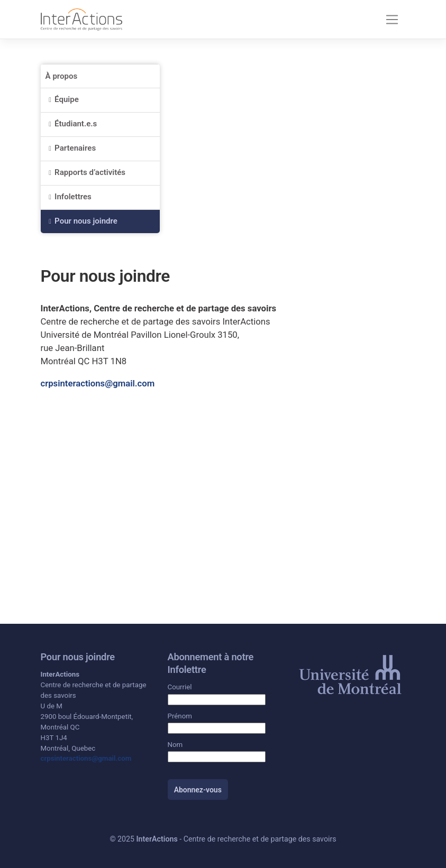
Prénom (180, 716)
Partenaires (75, 148)
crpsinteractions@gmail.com (98, 383)
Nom (175, 745)
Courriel (180, 687)
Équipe (67, 99)
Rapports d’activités (90, 172)
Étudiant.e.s (77, 124)
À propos (62, 76)
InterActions (157, 839)
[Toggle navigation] (392, 20)
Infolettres (73, 197)
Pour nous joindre (86, 221)
